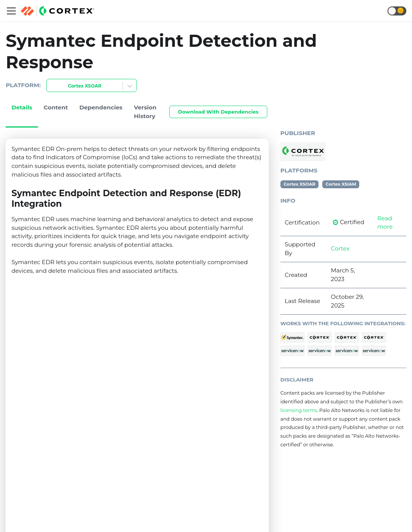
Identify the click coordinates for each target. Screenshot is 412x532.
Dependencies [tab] (101, 107)
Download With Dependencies (218, 112)
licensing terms (299, 410)
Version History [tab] (145, 112)
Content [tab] (56, 107)
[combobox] (51, 86)
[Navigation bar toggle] (11, 11)
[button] (397, 11)
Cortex (340, 248)
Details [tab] (22, 107)
